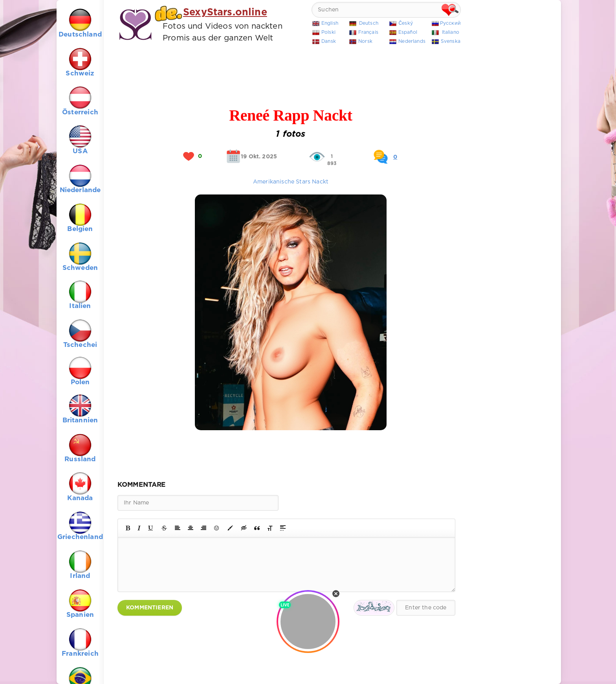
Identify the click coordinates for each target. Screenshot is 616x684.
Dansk (329, 41)
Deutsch (369, 23)
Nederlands (412, 41)
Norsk (365, 41)
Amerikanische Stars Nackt (291, 182)
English (330, 23)
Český (406, 23)
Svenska (451, 41)
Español (408, 32)
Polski (328, 32)
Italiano (451, 32)
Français (368, 32)
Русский (450, 23)
